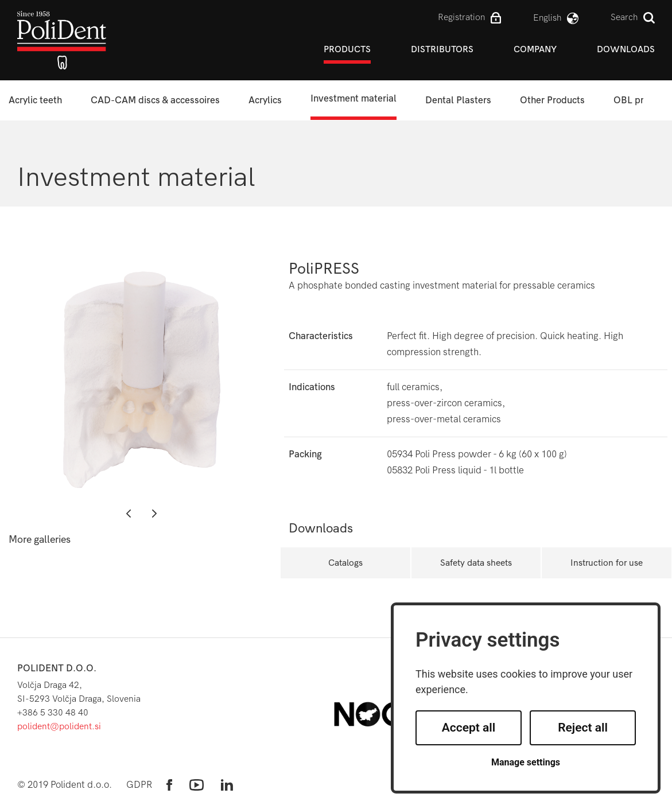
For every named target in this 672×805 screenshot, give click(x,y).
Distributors (442, 49)
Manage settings (526, 762)
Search (624, 17)
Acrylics (265, 100)
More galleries (40, 540)
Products (347, 49)
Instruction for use (607, 563)
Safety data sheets (476, 563)
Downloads (626, 49)
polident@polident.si (59, 726)
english (547, 17)
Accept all (469, 728)
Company (535, 49)
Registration (461, 17)
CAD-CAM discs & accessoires (155, 100)
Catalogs (345, 563)
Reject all (583, 728)
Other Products (552, 100)
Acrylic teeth (35, 100)
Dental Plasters (458, 100)
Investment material (354, 98)
